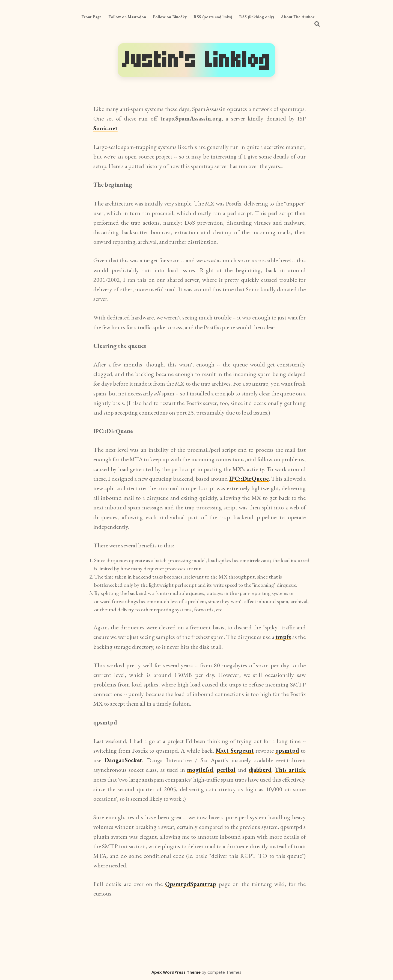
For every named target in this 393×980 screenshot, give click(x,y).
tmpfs (283, 637)
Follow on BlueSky (170, 17)
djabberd (260, 770)
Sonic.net (105, 128)
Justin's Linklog (196, 60)
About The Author (298, 17)
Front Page (91, 17)
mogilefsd (200, 770)
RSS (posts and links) (213, 17)
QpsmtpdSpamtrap (191, 884)
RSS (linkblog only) (257, 17)
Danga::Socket (123, 760)
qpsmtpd (287, 751)
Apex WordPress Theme (176, 972)
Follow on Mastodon (127, 17)
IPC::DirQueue (249, 479)
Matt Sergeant (235, 751)
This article (290, 770)
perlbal (226, 770)
